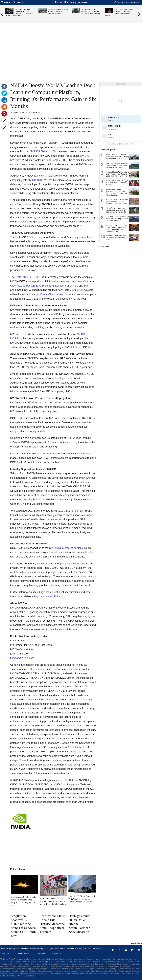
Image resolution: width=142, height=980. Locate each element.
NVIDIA (14, 608)
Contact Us (57, 954)
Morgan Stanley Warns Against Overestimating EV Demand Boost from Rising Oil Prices (118, 174)
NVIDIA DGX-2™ (38, 180)
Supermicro (72, 286)
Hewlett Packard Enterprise (32, 286)
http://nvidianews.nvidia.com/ (61, 629)
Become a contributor (128, 2)
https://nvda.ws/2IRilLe (47, 596)
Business (82, 2)
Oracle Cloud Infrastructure (55, 294)
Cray (13, 286)
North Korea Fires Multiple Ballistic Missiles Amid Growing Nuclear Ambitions (118, 157)
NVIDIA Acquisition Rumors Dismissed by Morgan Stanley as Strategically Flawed (117, 165)
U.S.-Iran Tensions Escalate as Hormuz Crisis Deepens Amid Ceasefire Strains (118, 219)
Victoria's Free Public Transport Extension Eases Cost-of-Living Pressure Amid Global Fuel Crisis (117, 192)
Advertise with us (23, 954)
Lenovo (59, 286)
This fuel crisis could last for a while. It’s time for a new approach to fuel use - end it (117, 201)
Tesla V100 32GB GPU (28, 277)
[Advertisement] (71, 60)
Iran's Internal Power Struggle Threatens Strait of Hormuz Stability (117, 183)
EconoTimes (104, 247)
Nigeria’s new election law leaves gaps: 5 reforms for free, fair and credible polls (116, 210)
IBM (52, 286)
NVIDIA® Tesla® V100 (43, 151)
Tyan (87, 286)
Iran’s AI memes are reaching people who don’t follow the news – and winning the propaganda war (117, 228)
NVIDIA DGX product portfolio (66, 548)
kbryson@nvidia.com (22, 658)
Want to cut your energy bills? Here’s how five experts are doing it (117, 237)
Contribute (41, 954)
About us (5, 954)
